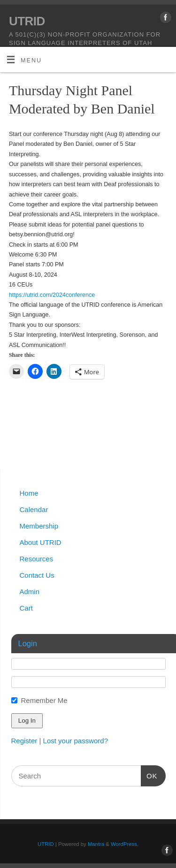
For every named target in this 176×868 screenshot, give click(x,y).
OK (149, 775)
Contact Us (37, 575)
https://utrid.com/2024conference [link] (52, 295)
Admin (30, 592)
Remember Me (44, 700)
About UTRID (41, 542)
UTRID (27, 21)
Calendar (34, 509)
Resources (37, 559)
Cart (26, 608)
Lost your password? (76, 741)
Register (24, 741)
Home (29, 493)
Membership (39, 526)
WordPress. (125, 844)
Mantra (96, 844)
